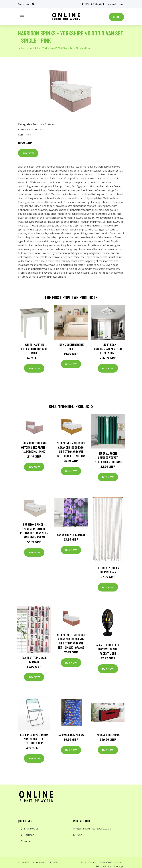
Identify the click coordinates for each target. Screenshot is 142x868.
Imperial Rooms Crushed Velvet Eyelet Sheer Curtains (108, 458)
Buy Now (28, 153)
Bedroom (38, 124)
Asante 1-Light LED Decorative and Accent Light (108, 649)
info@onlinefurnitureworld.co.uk (107, 4)
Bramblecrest (32, 829)
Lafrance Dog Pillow (71, 735)
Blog (83, 862)
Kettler (28, 841)
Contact (93, 862)
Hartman (29, 835)
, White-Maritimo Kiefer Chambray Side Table (34, 349)
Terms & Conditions (111, 862)
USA (87, 4)
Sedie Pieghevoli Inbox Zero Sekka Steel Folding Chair (34, 739)
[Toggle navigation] (22, 17)
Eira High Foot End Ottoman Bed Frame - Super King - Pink (34, 447)
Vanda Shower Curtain (71, 535)
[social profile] (33, 4)
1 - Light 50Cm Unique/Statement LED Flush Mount (108, 349)
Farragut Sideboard (108, 735)
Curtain (49, 124)
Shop (116, 17)
